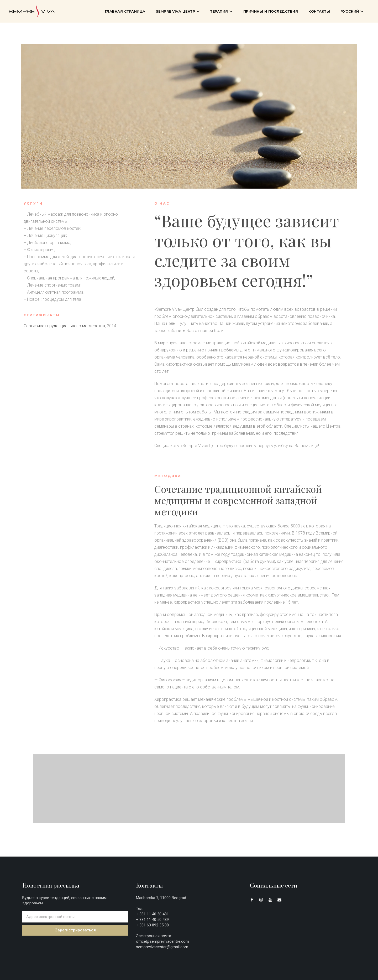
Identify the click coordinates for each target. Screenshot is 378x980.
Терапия (222, 11)
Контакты (319, 11)
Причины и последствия (271, 11)
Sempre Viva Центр (178, 11)
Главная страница (125, 11)
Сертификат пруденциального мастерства (64, 326)
